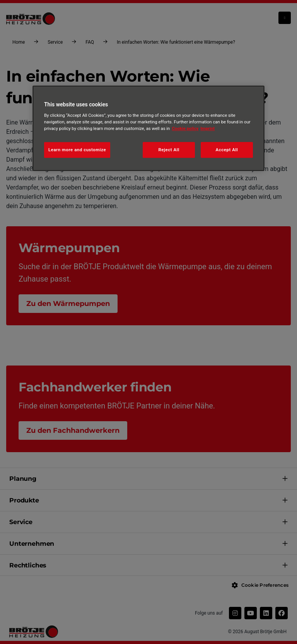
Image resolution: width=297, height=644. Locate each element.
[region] (148, 128)
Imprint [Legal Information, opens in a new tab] (207, 129)
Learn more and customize (77, 150)
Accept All (227, 150)
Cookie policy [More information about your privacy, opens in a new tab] (185, 129)
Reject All (169, 150)
